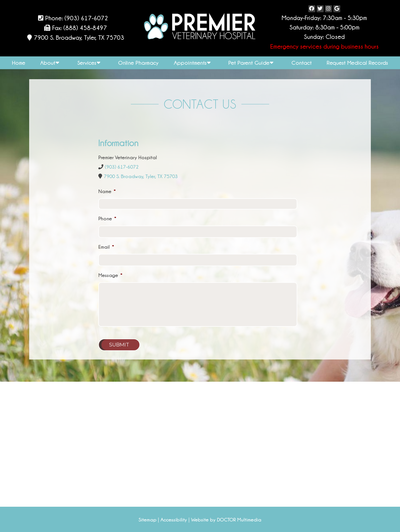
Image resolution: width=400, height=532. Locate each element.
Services (87, 63)
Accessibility (174, 520)
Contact (302, 63)
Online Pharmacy (138, 63)
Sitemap (147, 520)
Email (106, 247)
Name (107, 191)
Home (19, 63)
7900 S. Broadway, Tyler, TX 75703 (78, 38)
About (48, 63)
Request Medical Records (357, 63)
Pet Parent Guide (249, 63)
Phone (107, 219)
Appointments (190, 63)
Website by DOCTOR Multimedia (226, 520)
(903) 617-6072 (86, 18)
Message (110, 275)
